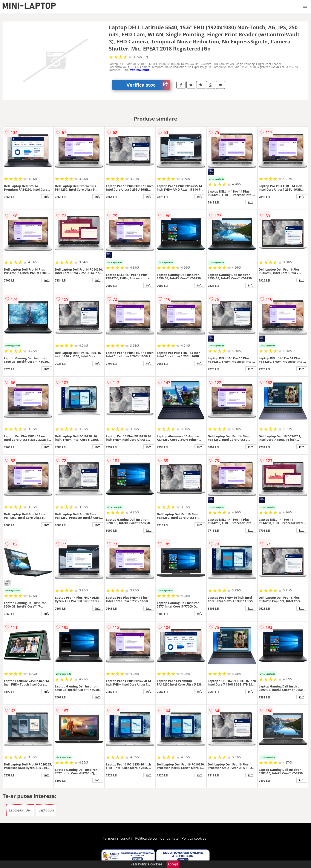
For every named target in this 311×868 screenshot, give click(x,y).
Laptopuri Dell (20, 810)
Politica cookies (194, 838)
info (47, 197)
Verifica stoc (148, 85)
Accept (173, 864)
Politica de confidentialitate (157, 838)
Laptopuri (46, 810)
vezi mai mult (140, 70)
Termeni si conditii (117, 838)
